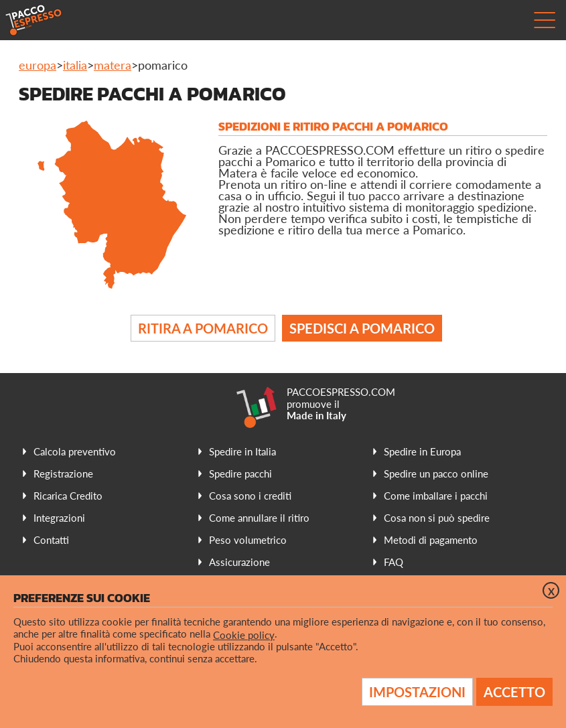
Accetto (514, 692)
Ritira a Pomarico (203, 328)
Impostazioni (417, 692)
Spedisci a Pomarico (362, 328)
